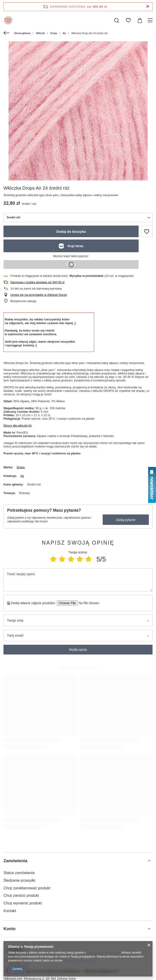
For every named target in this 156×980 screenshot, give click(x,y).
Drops (54, 33)
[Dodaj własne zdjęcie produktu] (88, 603)
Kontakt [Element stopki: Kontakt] (10, 911)
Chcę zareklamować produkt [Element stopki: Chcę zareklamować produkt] (27, 888)
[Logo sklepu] (8, 20)
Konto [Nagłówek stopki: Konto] (10, 929)
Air (64, 33)
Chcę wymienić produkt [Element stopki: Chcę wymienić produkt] (23, 903)
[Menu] (151, 20)
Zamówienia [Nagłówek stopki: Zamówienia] (15, 861)
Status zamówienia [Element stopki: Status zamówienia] (19, 873)
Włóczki (40, 33)
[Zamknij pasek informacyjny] (148, 7)
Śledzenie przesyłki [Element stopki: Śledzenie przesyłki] (19, 880)
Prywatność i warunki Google (81, 961)
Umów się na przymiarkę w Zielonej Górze (39, 295)
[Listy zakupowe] (128, 20)
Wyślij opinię (78, 650)
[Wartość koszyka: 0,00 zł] (140, 20)
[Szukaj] (117, 20)
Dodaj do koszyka (71, 231)
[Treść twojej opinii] (78, 580)
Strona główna (22, 33)
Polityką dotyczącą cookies (103, 953)
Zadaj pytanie (126, 520)
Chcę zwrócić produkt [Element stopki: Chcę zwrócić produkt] (21, 895)
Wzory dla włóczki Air (18, 426)
